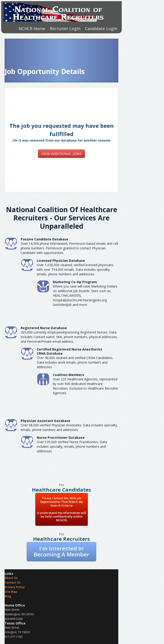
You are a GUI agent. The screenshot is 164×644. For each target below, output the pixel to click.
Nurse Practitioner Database (61, 437)
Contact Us (13, 583)
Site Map (11, 592)
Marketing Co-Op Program (75, 282)
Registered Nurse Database (44, 328)
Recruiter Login (65, 28)
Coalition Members (68, 375)
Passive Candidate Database (44, 239)
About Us (11, 578)
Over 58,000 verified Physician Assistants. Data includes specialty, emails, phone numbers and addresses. (69, 427)
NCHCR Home (32, 28)
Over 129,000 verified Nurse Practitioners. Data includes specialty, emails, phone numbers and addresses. (72, 446)
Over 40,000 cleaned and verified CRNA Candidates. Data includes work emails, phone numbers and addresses (75, 362)
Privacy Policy (15, 587)
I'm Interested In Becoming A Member (61, 551)
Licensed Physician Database (61, 261)
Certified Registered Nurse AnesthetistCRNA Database (69, 351)
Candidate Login (101, 28)
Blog (8, 596)
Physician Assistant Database (45, 421)
